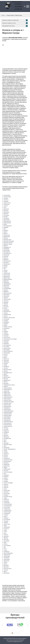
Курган (6, 356)
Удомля (6, 538)
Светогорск (7, 493)
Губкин (5, 272)
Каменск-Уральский (9, 318)
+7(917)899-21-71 (18, 4)
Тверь (5, 526)
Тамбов (6, 523)
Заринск (6, 298)
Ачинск (6, 206)
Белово (6, 217)
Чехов (5, 562)
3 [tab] (14, 633)
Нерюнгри (6, 391)
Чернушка (6, 561)
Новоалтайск (7, 405)
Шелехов (6, 565)
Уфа (5, 547)
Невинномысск (8, 389)
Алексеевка (7, 195)
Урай (5, 542)
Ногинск (6, 428)
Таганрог (6, 521)
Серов (5, 498)
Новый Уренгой (8, 426)
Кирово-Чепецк (8, 327)
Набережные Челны (9, 385)
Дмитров (6, 281)
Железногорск (8, 293)
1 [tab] (11, 633)
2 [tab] (12, 633)
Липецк (6, 363)
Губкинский (7, 273)
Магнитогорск (8, 370)
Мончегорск (7, 377)
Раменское (7, 466)
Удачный (6, 536)
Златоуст (6, 301)
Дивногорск (7, 278)
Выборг (6, 266)
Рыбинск (6, 477)
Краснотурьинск (8, 351)
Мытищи (6, 383)
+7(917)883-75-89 (18, 9)
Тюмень (6, 535)
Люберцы (6, 367)
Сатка (5, 489)
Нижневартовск (8, 397)
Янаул (5, 572)
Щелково (6, 567)
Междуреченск (8, 373)
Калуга (6, 316)
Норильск (6, 431)
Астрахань (7, 204)
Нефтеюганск (7, 396)
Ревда (5, 467)
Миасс (5, 374)
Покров (6, 457)
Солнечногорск (8, 504)
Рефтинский (7, 469)
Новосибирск (7, 417)
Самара (6, 481)
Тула (5, 533)
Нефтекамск (7, 394)
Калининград (7, 315)
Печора (6, 452)
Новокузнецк (7, 409)
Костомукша (7, 345)
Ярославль (7, 573)
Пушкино (6, 463)
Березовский (7, 221)
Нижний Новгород (9, 402)
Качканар (6, 319)
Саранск (6, 484)
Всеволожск (7, 264)
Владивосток (7, 247)
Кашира (6, 321)
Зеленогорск (7, 299)
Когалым (6, 334)
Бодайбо (6, 227)
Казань (6, 313)
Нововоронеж (7, 406)
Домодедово (7, 284)
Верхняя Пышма (8, 243)
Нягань (6, 434)
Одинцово (6, 437)
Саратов (6, 487)
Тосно (5, 532)
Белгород (6, 215)
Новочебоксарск (8, 422)
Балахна (6, 210)
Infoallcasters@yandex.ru (17, 2)
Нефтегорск (7, 393)
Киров (5, 325)
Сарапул (6, 486)
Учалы (5, 550)
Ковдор (6, 331)
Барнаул (6, 214)
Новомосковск (8, 414)
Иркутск (6, 305)
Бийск (5, 224)
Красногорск (7, 348)
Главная (3, 15)
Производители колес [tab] (15, 26)
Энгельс (6, 570)
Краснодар (7, 350)
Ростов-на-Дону (8, 472)
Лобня (5, 365)
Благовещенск (8, 226)
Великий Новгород (9, 241)
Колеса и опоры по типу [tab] (15, 23)
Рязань (6, 478)
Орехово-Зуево (8, 445)
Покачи (6, 455)
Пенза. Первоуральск (10, 449)
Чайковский (7, 555)
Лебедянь (6, 362)
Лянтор (6, 368)
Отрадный (6, 448)
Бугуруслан (7, 235)
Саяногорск (7, 490)
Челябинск (7, 558)
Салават (6, 480)
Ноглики (6, 429)
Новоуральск (7, 420)
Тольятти (6, 529)
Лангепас (6, 360)
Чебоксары (7, 556)
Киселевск (7, 328)
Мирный (6, 376)
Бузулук (6, 238)
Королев (6, 342)
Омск (5, 440)
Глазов (5, 270)
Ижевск (6, 304)
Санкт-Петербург (8, 483)
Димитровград (8, 279)
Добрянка (6, 282)
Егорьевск (6, 287)
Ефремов (6, 292)
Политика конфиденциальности (15, 642)
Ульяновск (7, 541)
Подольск (6, 454)
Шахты (6, 564)
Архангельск (7, 203)
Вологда (6, 256)
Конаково (6, 341)
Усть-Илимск (7, 545)
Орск (5, 446)
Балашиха (6, 212)
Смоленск (6, 501)
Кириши (6, 324)
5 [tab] (18, 633)
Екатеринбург (7, 288)
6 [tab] (19, 633)
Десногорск (7, 275)
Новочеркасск (8, 423)
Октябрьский (7, 438)
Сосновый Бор (8, 506)
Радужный (7, 464)
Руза (5, 474)
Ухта (5, 549)
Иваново (6, 302)
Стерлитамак (7, 512)
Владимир (6, 249)
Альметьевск (7, 197)
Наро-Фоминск (8, 388)
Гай (5, 269)
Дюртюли (6, 285)
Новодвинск (7, 408)
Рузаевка (6, 475)
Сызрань (6, 518)
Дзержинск (7, 276)
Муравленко (7, 380)
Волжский (6, 255)
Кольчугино (7, 337)
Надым (6, 386)
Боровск (6, 230)
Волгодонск (7, 252)
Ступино (6, 515)
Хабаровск (7, 552)
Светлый (6, 492)
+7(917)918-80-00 (18, 7)
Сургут (5, 516)
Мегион (6, 371)
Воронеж (6, 259)
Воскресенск (7, 261)
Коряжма (6, 344)
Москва (6, 379)
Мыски (6, 382)
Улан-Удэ (6, 539)
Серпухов (6, 500)
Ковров (6, 333)
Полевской (7, 458)
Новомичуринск (8, 412)
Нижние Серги (8, 400)
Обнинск (6, 435)
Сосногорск (7, 507)
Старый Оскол (8, 510)
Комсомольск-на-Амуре (10, 339)
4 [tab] (16, 633)
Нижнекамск (7, 399)
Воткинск (6, 263)
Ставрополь (7, 509)
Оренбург (6, 443)
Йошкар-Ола (7, 311)
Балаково (6, 209)
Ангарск (6, 198)
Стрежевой (7, 513)
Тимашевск (7, 527)
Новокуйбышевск (8, 411)
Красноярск (7, 353)
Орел (5, 441)
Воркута (6, 258)
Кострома (6, 347)
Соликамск (7, 503)
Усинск (5, 544)
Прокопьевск (7, 461)
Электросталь (7, 568)
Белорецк (6, 218)
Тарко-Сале (7, 524)
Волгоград (6, 250)
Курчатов (6, 359)
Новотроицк (7, 419)
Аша (5, 207)
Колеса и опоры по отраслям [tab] (15, 20)
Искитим (6, 307)
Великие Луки (7, 240)
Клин (5, 330)
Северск (6, 495)
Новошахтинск (8, 425)
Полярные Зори (8, 460)
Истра (5, 308)
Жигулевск (7, 295)
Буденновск (7, 236)
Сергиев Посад (8, 497)
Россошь (6, 471)
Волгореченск (7, 253)
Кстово (6, 354)
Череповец (7, 559)
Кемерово (6, 322)
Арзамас (6, 201)
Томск (5, 530)
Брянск (6, 233)
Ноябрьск (6, 432)
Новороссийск (8, 415)
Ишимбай (6, 310)
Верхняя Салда (8, 244)
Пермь (5, 451)
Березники (7, 220)
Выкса (5, 267)
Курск (5, 357)
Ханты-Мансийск (8, 553)
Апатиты (6, 200)
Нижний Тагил (7, 403)
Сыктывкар (7, 519)
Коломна (6, 336)
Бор (5, 229)
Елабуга (6, 290)
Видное (6, 246)
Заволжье (6, 296)
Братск (5, 232)
